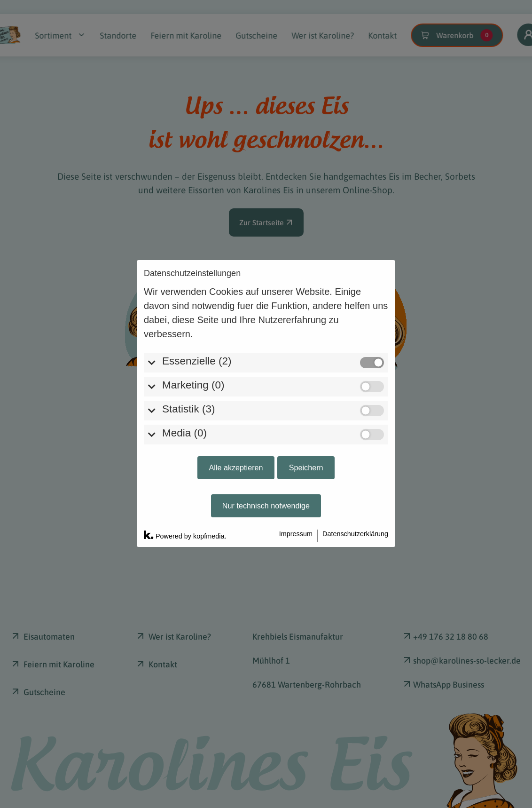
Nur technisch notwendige (266, 412)
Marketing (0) (193, 291)
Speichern (306, 374)
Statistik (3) (189, 315)
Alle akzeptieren (236, 374)
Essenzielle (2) (197, 267)
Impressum (296, 440)
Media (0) (184, 339)
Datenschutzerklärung (355, 440)
